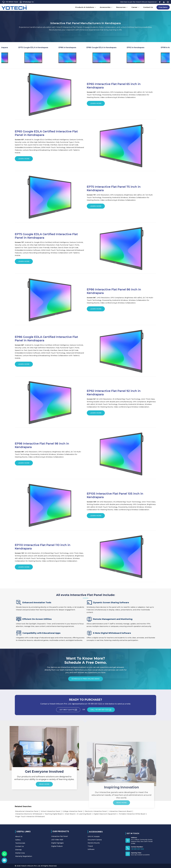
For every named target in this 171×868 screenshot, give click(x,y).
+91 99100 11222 (10, 2)
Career (135, 7)
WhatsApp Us (27, 2)
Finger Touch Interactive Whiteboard (30, 817)
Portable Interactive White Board (132, 814)
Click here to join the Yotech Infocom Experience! (138, 2)
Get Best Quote (70, 710)
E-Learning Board (84, 814)
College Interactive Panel (72, 811)
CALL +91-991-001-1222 (103, 710)
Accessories (106, 7)
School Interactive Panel (50, 811)
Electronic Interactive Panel (96, 811)
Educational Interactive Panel (27, 811)
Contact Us (148, 7)
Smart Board (70, 814)
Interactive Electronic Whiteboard (29, 814)
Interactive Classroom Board (120, 811)
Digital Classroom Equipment (105, 814)
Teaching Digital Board (53, 814)
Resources (122, 7)
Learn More (96, 104)
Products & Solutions (86, 7)
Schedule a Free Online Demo (86, 679)
